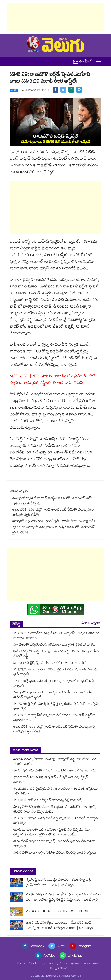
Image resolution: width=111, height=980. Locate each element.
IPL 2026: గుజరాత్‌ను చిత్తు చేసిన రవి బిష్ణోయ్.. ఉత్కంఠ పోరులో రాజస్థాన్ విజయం (56, 636)
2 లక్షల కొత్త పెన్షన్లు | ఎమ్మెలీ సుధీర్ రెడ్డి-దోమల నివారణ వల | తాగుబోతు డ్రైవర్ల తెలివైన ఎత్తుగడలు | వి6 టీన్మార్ (63, 897)
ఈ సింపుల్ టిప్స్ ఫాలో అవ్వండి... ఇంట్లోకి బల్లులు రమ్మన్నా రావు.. (55, 771)
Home (21, 964)
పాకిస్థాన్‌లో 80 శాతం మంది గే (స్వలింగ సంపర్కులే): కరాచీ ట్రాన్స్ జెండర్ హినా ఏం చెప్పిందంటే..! (55, 810)
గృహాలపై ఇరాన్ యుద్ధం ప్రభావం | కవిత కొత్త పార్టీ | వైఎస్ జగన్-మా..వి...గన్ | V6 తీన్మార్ (60, 883)
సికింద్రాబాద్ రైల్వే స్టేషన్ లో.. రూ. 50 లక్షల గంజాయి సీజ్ (50, 663)
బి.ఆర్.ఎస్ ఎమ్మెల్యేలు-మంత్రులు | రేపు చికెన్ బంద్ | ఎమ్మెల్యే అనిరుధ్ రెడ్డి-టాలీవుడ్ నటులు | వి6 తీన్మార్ (60, 926)
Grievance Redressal (86, 964)
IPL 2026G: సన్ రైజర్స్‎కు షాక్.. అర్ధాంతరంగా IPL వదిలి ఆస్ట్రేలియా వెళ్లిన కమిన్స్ (56, 792)
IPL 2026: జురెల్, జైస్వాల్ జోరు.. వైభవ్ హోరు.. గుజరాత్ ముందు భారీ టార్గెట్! (55, 672)
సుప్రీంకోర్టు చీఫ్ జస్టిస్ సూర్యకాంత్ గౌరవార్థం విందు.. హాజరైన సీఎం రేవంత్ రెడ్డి (57, 654)
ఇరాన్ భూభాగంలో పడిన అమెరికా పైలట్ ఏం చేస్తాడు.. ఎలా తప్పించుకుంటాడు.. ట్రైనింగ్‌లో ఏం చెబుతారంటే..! (52, 833)
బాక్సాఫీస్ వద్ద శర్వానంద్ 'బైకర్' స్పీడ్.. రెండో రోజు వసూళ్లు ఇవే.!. (54, 521)
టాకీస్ (14, 91)
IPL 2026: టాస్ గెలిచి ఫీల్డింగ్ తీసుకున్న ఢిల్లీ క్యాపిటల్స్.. (49, 801)
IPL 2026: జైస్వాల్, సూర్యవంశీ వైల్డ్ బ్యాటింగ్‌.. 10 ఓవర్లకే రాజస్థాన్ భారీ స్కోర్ (56, 707)
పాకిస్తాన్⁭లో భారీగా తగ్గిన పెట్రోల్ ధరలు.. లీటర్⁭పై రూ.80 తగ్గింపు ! (55, 853)
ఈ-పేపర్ (83, 62)
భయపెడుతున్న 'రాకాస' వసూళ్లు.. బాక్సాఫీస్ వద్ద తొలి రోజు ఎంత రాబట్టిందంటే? (55, 762)
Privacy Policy (58, 964)
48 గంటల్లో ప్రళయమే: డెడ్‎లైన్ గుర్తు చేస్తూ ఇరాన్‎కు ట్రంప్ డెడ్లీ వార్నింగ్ (54, 684)
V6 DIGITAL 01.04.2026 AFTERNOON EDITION (57, 912)
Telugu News (58, 969)
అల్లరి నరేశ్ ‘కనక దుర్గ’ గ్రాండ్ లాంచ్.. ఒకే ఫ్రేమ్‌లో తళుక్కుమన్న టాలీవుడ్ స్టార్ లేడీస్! (53, 513)
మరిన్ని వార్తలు (91, 623)
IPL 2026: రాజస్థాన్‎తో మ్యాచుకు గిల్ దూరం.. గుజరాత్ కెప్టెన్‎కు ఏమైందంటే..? (54, 718)
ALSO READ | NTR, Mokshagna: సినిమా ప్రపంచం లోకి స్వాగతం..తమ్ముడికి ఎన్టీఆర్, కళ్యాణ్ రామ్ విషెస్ (52, 380)
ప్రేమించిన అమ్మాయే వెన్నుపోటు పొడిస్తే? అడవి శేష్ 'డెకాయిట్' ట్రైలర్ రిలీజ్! (54, 530)
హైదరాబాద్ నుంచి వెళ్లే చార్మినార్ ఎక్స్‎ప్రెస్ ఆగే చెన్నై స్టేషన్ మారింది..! (51, 780)
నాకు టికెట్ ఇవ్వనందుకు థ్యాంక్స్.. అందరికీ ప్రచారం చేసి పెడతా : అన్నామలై (55, 844)
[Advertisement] (55, 17)
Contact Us (37, 964)
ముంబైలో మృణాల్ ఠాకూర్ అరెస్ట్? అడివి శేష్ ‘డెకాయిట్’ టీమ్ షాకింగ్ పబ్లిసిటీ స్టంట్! (52, 501)
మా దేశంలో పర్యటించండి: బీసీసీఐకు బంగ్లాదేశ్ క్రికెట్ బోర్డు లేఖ (54, 645)
